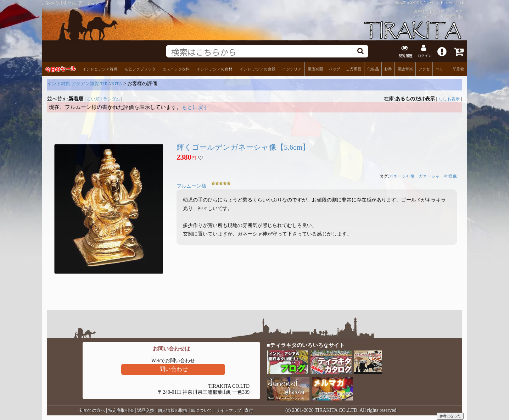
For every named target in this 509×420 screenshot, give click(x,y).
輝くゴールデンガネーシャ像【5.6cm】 (243, 146)
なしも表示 (449, 98)
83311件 (460, 2)
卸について (202, 410)
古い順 (93, 98)
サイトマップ (229, 410)
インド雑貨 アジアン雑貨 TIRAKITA (85, 82)
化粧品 (373, 68)
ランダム (112, 98)
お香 (388, 68)
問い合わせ (174, 368)
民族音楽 (405, 68)
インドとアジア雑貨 (100, 68)
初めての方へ (92, 410)
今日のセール (60, 68)
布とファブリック (140, 68)
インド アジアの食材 (214, 68)
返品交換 (146, 410)
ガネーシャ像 (402, 176)
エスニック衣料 (176, 68)
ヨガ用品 (354, 68)
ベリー (441, 68)
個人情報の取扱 (173, 410)
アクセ (424, 68)
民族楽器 (315, 68)
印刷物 (458, 68)
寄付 (249, 410)
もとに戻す (195, 106)
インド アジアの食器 (258, 68)
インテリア (292, 68)
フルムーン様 (191, 185)
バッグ (334, 68)
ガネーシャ (429, 176)
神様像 (451, 176)
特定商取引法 (121, 410)
